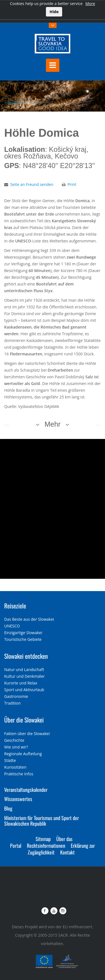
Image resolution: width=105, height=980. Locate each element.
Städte (10, 760)
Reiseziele (15, 606)
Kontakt (67, 852)
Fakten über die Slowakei (27, 734)
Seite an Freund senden (32, 184)
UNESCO (12, 626)
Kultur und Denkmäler (25, 676)
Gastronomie (16, 696)
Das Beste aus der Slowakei (29, 619)
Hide (54, 12)
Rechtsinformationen (46, 846)
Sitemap (43, 839)
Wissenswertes (18, 799)
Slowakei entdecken (26, 656)
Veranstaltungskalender (26, 790)
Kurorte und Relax (21, 683)
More (90, 3)
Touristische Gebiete (23, 639)
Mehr (53, 424)
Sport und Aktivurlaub (24, 690)
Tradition (12, 703)
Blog (8, 808)
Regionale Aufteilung (23, 754)
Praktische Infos (19, 774)
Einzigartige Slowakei (23, 633)
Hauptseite (14, 102)
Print (72, 184)
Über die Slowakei (24, 720)
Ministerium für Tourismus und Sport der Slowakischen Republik (42, 821)
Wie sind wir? (16, 747)
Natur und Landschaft (24, 670)
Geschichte (14, 740)
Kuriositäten (15, 767)
